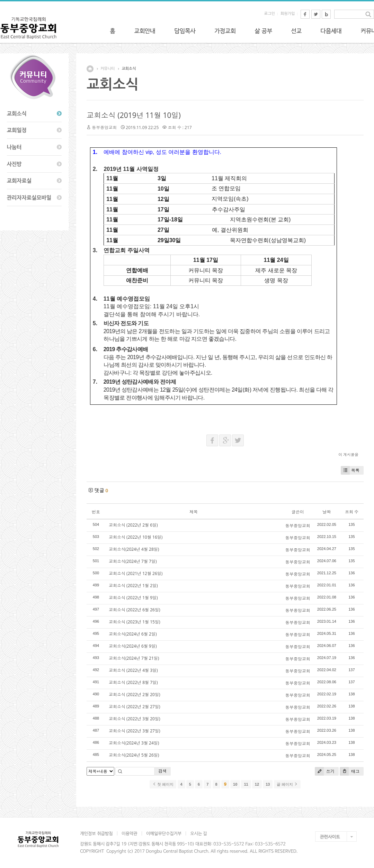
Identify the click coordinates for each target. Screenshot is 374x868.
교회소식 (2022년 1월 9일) (133, 598)
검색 (162, 771)
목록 (350, 470)
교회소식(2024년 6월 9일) (133, 646)
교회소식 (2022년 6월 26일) (134, 610)
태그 (350, 771)
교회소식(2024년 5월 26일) (134, 755)
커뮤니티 (108, 69)
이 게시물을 (348, 454)
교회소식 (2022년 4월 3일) (133, 670)
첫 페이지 (163, 784)
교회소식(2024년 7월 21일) (134, 658)
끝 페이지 (287, 784)
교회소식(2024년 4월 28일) (134, 549)
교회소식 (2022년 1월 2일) (133, 586)
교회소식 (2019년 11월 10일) (134, 115)
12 (257, 784)
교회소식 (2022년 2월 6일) (133, 525)
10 (235, 784)
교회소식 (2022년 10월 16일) (136, 537)
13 (268, 784)
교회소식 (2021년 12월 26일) (136, 573)
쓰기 (325, 771)
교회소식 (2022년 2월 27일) (134, 707)
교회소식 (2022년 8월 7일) (133, 682)
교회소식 (129, 69)
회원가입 (288, 14)
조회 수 (352, 512)
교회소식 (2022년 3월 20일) (134, 719)
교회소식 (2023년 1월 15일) (134, 622)
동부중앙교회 (104, 127)
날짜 (327, 512)
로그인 (270, 14)
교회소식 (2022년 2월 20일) (134, 695)
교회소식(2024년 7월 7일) (133, 561)
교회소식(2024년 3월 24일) (134, 743)
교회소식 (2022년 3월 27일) (134, 731)
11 (246, 784)
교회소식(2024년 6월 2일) (133, 634)
